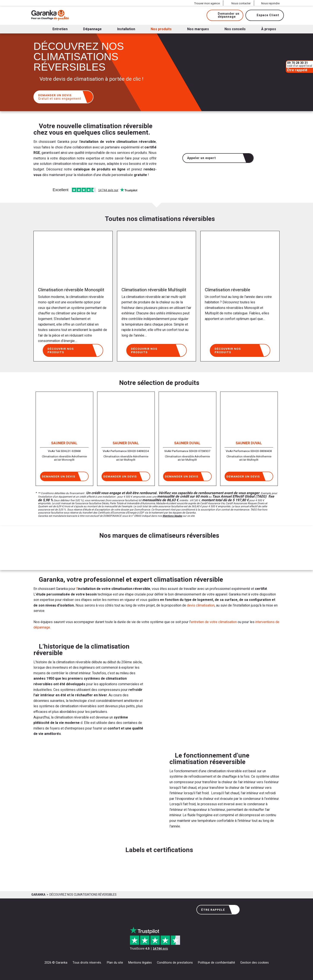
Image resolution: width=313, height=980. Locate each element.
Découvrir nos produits (74, 350)
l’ (77, 589)
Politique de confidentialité (217, 963)
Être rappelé (219, 910)
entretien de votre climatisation (214, 622)
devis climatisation (201, 605)
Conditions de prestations (175, 963)
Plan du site (115, 963)
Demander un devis (64, 97)
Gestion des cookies (255, 963)
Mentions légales (172, 516)
